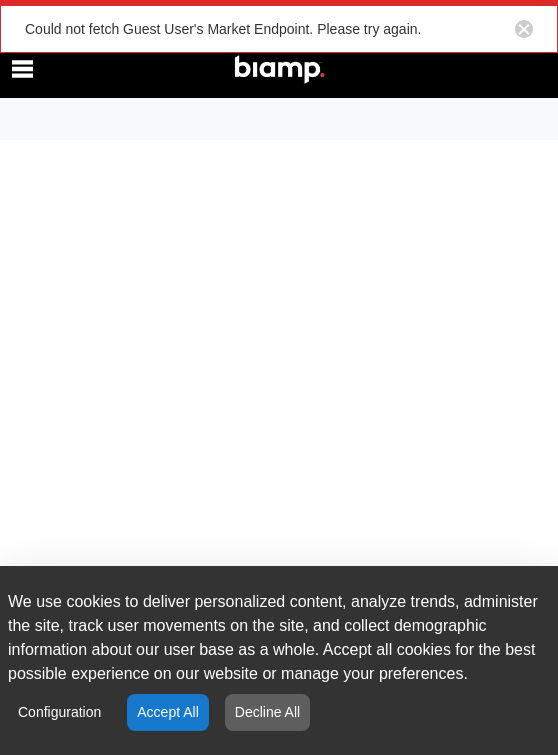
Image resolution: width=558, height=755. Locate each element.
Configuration (59, 712)
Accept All (167, 712)
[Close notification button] (524, 29)
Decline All (267, 712)
